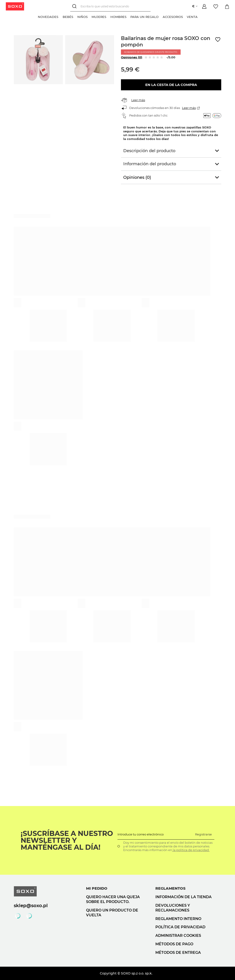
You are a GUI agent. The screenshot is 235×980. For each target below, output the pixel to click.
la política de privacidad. (191, 850)
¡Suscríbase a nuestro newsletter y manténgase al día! (67, 840)
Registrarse (203, 834)
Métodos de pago (174, 944)
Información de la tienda (183, 897)
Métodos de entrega (178, 953)
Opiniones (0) (132, 57)
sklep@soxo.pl (31, 906)
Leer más (138, 100)
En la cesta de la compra (171, 85)
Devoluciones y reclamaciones (173, 908)
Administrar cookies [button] (178, 936)
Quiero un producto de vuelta (112, 913)
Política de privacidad (180, 927)
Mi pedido (97, 888)
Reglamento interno (178, 919)
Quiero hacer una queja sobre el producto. (113, 899)
